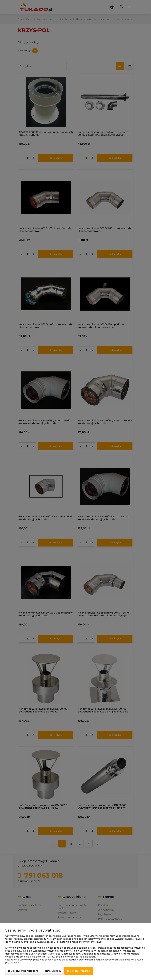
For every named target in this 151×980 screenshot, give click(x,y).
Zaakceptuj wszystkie (79, 971)
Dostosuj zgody (53, 971)
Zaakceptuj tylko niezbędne (23, 971)
